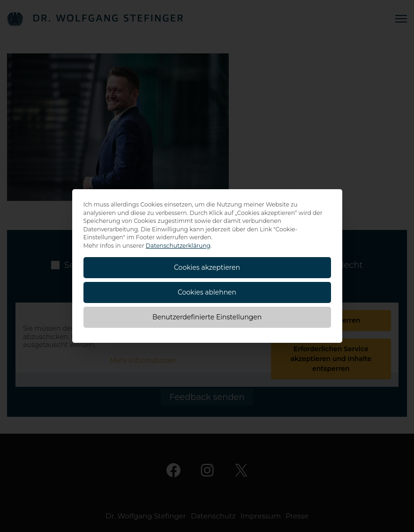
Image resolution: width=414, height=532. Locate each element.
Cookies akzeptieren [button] (207, 267)
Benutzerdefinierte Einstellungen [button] (207, 317)
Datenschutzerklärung (178, 246)
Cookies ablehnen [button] (207, 292)
